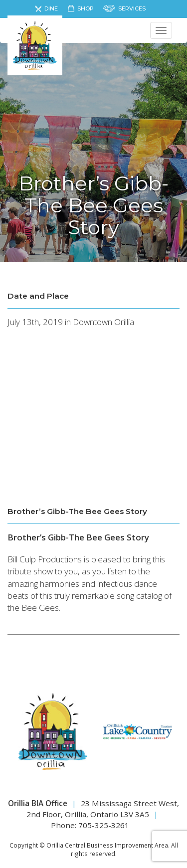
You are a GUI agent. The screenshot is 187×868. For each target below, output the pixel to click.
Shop (86, 8)
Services (132, 8)
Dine (51, 8)
